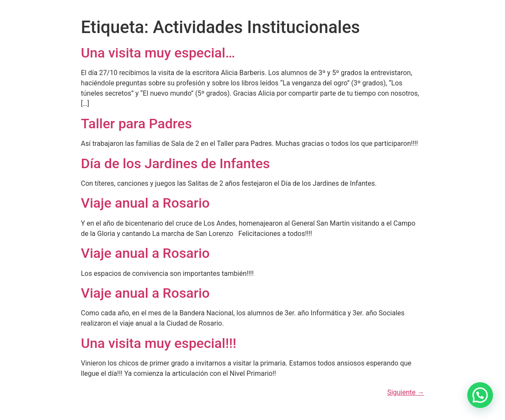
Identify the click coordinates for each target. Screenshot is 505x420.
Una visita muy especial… (158, 53)
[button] (480, 395)
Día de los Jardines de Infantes (176, 163)
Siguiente (405, 392)
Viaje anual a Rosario (145, 203)
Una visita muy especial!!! (159, 343)
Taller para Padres (137, 124)
